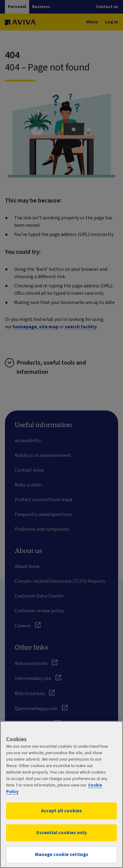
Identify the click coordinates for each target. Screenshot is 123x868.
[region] (61, 794)
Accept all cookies (61, 811)
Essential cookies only (62, 833)
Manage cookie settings (62, 854)
